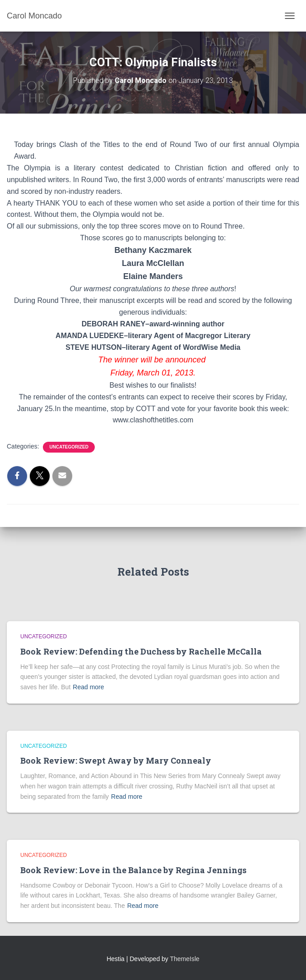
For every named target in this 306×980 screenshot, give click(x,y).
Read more (88, 687)
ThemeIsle (185, 959)
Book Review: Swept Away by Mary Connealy (116, 760)
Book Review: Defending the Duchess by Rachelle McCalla (141, 651)
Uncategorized (69, 447)
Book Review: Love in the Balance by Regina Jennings (133, 870)
